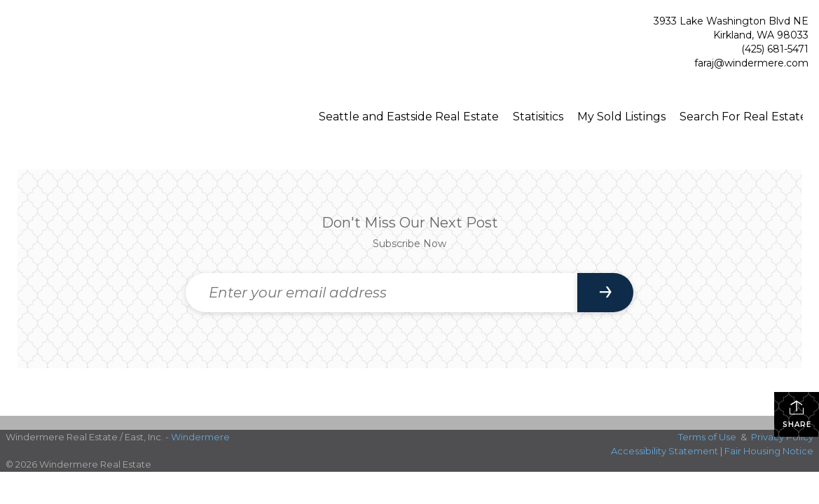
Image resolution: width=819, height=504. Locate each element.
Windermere (200, 437)
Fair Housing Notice (769, 451)
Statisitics (538, 117)
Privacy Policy (782, 437)
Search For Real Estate (743, 117)
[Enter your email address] (382, 293)
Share (797, 414)
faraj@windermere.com (751, 63)
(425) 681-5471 (775, 49)
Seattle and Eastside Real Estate (409, 117)
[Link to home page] (84, 45)
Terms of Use (707, 437)
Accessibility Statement (665, 451)
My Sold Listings (621, 117)
